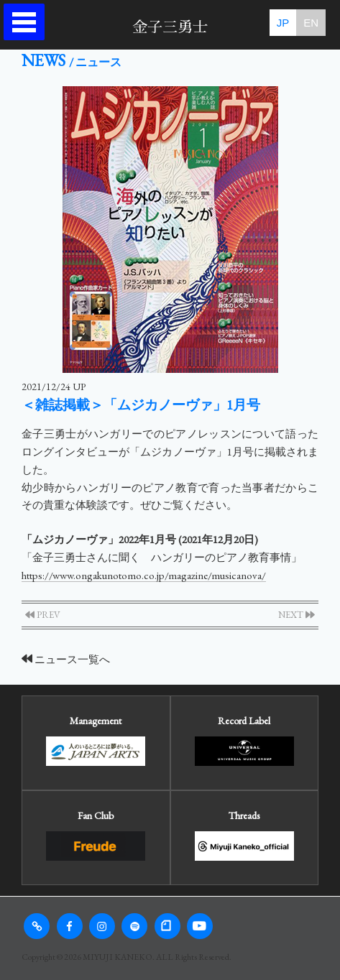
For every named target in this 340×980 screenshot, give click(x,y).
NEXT (297, 615)
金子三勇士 (170, 27)
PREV (43, 615)
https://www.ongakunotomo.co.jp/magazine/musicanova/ (144, 575)
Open (28, 22)
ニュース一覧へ (66, 659)
